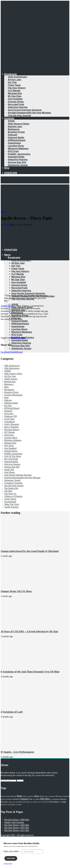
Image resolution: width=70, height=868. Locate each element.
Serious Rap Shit (17, 162)
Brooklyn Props (16, 132)
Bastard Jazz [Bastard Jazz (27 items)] (13, 796)
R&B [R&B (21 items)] (45, 802)
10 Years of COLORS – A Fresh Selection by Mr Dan (29, 631)
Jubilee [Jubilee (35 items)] (6, 802)
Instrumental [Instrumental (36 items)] (56, 799)
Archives (9, 118)
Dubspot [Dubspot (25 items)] (61, 796)
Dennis (7, 225)
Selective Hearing (18, 107)
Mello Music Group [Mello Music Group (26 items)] (21, 802)
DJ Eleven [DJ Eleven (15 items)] (47, 796)
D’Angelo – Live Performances (17, 752)
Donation (11, 173)
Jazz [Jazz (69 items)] (2, 802)
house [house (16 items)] (51, 799)
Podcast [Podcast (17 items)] (40, 802)
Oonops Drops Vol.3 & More (16, 591)
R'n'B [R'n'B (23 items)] (48, 802)
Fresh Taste (14, 85)
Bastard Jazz (15, 126)
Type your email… (12, 851)
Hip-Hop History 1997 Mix (17, 828)
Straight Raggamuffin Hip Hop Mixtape (29, 113)
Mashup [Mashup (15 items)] (14, 802)
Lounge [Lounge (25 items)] (10, 802)
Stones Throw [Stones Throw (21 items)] (4, 805)
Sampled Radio (16, 157)
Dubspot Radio (16, 137)
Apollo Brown (7, 306)
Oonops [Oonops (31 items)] (35, 802)
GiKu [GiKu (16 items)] (34, 799)
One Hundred (15, 99)
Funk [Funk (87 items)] (30, 799)
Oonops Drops (16, 102)
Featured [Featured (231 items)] (24, 799)
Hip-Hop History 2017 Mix (17, 830)
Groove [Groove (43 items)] (38, 799)
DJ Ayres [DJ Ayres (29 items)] (42, 796)
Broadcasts (11, 74)
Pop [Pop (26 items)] (43, 802)
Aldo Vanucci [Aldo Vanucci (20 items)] (4, 796)
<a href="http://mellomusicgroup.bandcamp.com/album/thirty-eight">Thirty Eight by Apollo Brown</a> (25, 328)
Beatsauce (14, 129)
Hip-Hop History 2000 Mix (17, 820)
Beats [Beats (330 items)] (19, 796)
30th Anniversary (18, 77)
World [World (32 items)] (19, 804)
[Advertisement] (35, 197)
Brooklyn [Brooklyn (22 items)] (25, 796)
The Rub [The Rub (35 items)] (12, 804)
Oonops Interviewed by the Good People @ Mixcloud (30, 551)
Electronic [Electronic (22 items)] (3, 799)
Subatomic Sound (18, 165)
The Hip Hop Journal (19, 115)
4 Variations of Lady (12, 712)
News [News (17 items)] (32, 802)
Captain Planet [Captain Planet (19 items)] (31, 796)
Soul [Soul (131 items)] (64, 802)
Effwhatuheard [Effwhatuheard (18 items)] (66, 796)
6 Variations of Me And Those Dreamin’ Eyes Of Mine (30, 672)
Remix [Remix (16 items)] (60, 802)
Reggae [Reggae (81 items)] (56, 802)
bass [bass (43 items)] (8, 796)
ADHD (11, 121)
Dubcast (12, 135)
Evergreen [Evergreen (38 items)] (9, 799)
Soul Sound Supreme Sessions (25, 110)
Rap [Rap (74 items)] (51, 802)
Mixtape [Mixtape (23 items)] (28, 802)
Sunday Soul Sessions (14, 822)
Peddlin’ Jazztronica (19, 154)
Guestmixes (14, 143)
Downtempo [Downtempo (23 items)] (52, 796)
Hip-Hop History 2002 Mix (17, 825)
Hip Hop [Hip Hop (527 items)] (45, 799)
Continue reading (8, 864)
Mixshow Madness (18, 148)
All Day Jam (14, 80)
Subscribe (11, 858)
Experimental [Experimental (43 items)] (16, 799)
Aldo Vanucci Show (19, 124)
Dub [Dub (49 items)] (57, 796)
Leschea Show (16, 146)
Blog (7, 168)
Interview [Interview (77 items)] (63, 799)
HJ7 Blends (14, 91)
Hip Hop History (17, 88)
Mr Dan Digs (15, 96)
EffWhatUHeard (17, 140)
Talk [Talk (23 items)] (8, 805)
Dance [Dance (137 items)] (37, 796)
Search (20, 781)
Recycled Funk (16, 104)
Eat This (12, 82)
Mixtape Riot (15, 93)
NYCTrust (13, 151)
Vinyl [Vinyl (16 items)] (16, 805)
